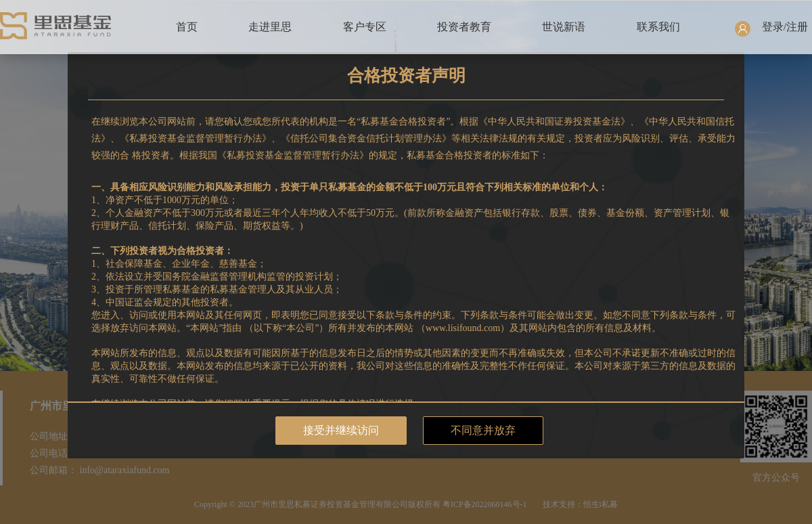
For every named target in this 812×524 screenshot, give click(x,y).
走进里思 (270, 27)
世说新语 (564, 27)
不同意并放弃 (483, 430)
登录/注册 (785, 27)
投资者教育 (464, 27)
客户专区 (365, 27)
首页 (187, 27)
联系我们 (658, 27)
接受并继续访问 (341, 430)
